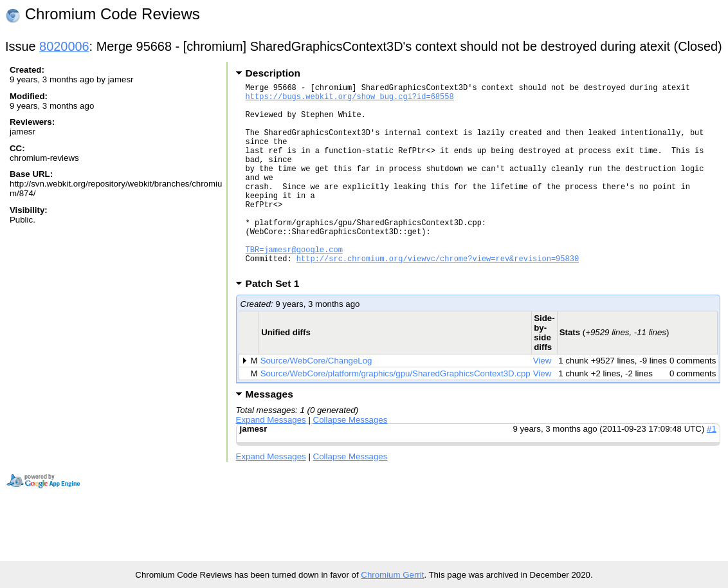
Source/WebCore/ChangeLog (316, 401)
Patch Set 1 (277, 324)
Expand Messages (271, 460)
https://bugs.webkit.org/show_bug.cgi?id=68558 (350, 100)
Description (273, 73)
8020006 (64, 46)
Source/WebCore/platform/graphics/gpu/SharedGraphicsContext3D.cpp (396, 414)
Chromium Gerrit (392, 575)
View (542, 401)
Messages (269, 435)
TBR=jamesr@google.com (294, 286)
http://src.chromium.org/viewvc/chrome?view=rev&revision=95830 (438, 297)
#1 (712, 469)
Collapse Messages (350, 460)
